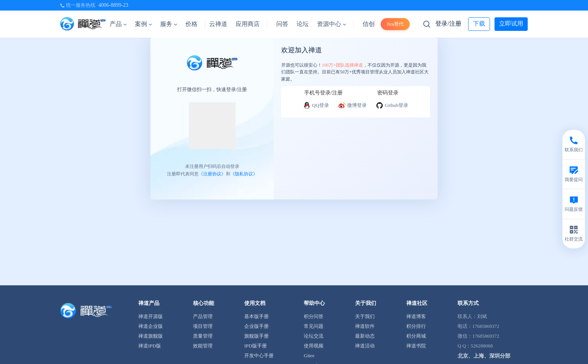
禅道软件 (365, 326)
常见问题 (314, 326)
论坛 (303, 24)
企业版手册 (256, 326)
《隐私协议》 (244, 174)
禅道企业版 (151, 326)
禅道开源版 (151, 316)
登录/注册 (448, 24)
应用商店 (248, 24)
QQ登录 (316, 105)
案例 (143, 24)
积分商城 (416, 336)
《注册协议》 (212, 174)
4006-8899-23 (113, 5)
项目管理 (203, 326)
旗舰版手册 (256, 336)
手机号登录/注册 (323, 93)
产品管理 (203, 316)
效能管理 (203, 346)
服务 (169, 24)
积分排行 (416, 326)
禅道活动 (365, 346)
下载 (479, 24)
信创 (369, 24)
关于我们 (365, 316)
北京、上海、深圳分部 (484, 356)
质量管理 (203, 336)
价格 (191, 24)
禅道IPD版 (150, 346)
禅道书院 (416, 346)
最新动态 (365, 336)
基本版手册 (256, 316)
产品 (118, 24)
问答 (282, 24)
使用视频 (314, 346)
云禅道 (218, 24)
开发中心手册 (259, 356)
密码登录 (388, 93)
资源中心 (332, 24)
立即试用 (511, 24)
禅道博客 (416, 316)
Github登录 (392, 105)
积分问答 (314, 316)
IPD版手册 (256, 346)
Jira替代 (395, 24)
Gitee (309, 356)
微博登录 (352, 105)
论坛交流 (314, 336)
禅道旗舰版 (151, 336)
